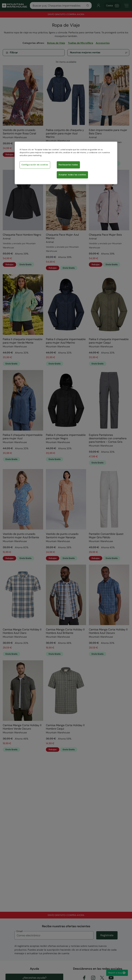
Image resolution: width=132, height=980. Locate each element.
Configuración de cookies (35, 165)
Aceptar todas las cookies (72, 175)
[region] (66, 163)
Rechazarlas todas (68, 165)
